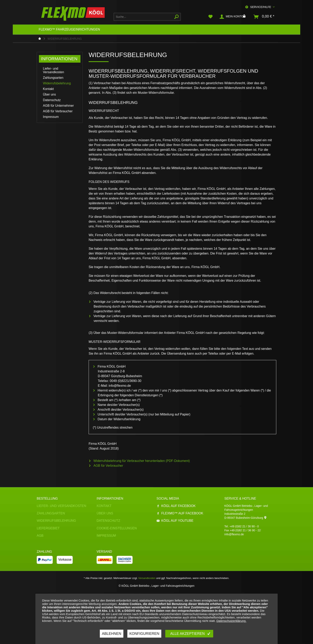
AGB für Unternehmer (58, 106)
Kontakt (48, 89)
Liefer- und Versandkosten (53, 70)
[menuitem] (147, 17)
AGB (40, 536)
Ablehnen (111, 634)
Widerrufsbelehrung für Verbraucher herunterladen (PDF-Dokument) (142, 461)
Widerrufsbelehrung (57, 83)
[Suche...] (147, 17)
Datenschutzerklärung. (231, 621)
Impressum (51, 117)
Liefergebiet (48, 528)
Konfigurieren (144, 634)
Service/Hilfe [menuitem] (259, 7)
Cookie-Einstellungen (117, 528)
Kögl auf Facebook (176, 506)
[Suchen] (176, 17)
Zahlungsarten (53, 78)
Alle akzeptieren (188, 634)
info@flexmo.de (234, 534)
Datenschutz (52, 100)
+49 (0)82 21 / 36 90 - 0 (244, 526)
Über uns (49, 94)
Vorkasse (65, 560)
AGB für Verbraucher (58, 111)
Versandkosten (147, 578)
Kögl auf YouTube (175, 521)
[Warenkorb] (264, 17)
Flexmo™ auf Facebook (180, 513)
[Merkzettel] (210, 17)
